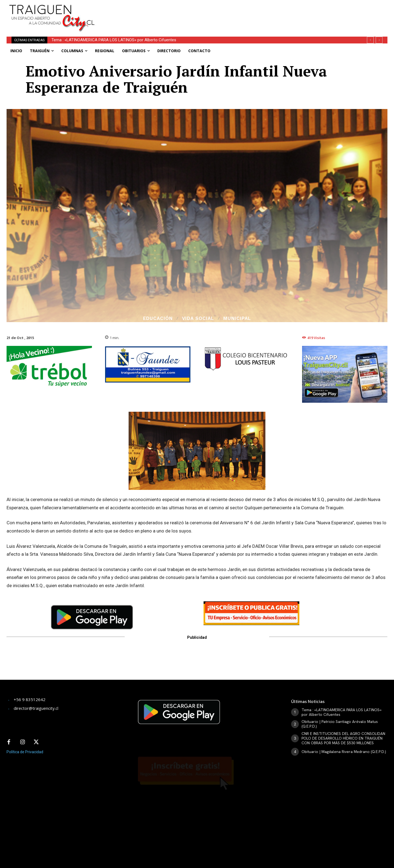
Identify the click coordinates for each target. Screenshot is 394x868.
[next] (379, 40)
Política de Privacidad (25, 752)
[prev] (370, 40)
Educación (158, 318)
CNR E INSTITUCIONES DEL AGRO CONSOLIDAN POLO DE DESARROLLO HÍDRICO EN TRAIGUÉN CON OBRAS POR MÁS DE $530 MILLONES (343, 738)
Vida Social (198, 318)
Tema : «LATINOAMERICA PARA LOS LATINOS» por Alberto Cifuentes (114, 40)
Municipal (237, 318)
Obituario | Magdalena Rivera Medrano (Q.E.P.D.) (344, 752)
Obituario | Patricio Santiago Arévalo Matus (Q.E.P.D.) (340, 724)
